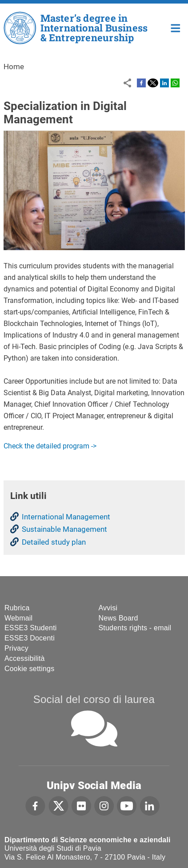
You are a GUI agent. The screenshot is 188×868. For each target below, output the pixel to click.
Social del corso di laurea (94, 699)
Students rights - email (135, 628)
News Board (118, 618)
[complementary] (168, 848)
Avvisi (108, 608)
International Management (66, 517)
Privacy (16, 648)
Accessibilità (25, 658)
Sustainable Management (64, 529)
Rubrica (17, 608)
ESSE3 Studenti (31, 628)
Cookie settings (29, 669)
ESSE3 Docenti (30, 638)
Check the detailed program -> (50, 446)
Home (176, 27)
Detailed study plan (54, 542)
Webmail (18, 618)
